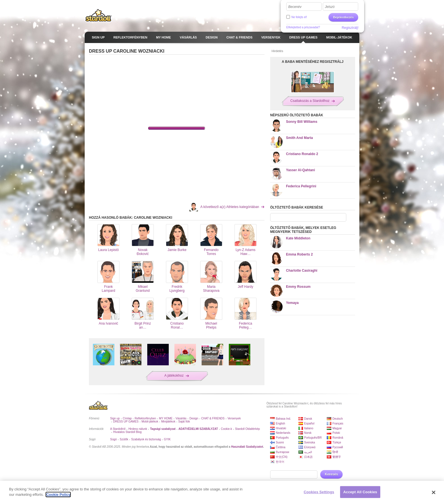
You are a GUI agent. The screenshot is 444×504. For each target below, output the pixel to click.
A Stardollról (118, 429)
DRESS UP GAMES (126, 422)
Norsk (308, 433)
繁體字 (337, 457)
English (280, 423)
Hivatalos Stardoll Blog (127, 432)
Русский (338, 447)
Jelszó (330, 7)
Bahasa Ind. (283, 419)
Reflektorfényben (146, 418)
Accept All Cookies (360, 492)
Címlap (127, 418)
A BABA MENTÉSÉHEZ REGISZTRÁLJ (313, 62)
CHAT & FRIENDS (213, 418)
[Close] (434, 492)
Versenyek (234, 418)
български (282, 452)
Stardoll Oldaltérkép (247, 429)
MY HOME (166, 418)
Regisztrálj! (350, 28)
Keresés (331, 474)
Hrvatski (281, 428)
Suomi (280, 442)
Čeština (281, 447)
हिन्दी (335, 452)
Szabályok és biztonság (146, 439)
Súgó (113, 439)
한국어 (280, 462)
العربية (308, 452)
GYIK (167, 439)
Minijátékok (168, 422)
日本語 (308, 457)
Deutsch (338, 419)
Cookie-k (226, 429)
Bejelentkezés (343, 17)
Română (338, 438)
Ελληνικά (310, 447)
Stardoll (99, 15)
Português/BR (313, 438)
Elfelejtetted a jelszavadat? (303, 27)
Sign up (115, 418)
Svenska (309, 442)
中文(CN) (282, 457)
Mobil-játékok (150, 422)
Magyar (337, 428)
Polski (336, 433)
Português (282, 438)
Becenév (295, 7)
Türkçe (337, 442)
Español (309, 423)
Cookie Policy (58, 495)
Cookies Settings (319, 492)
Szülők (124, 439)
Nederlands (283, 433)
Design (194, 418)
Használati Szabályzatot (247, 447)
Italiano (309, 428)
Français (338, 423)
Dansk (308, 419)
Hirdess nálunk (138, 429)
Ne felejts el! (299, 17)
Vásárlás (181, 418)
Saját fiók (184, 422)
